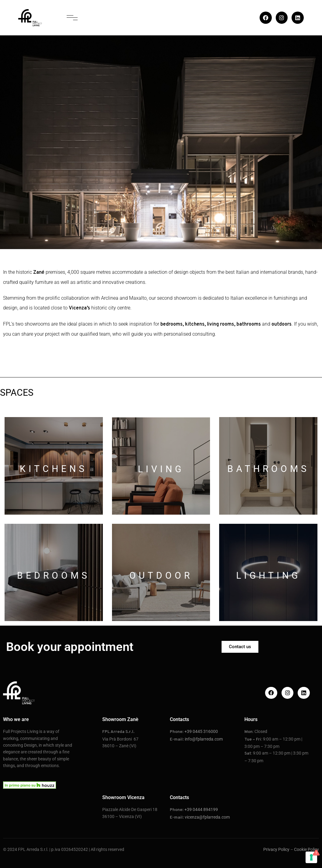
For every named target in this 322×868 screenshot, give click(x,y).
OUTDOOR (161, 575)
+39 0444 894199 (201, 809)
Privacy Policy (276, 849)
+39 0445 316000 (201, 731)
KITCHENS (54, 469)
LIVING (161, 469)
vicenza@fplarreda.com (207, 817)
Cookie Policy (306, 849)
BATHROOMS (268, 469)
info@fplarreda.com (204, 739)
